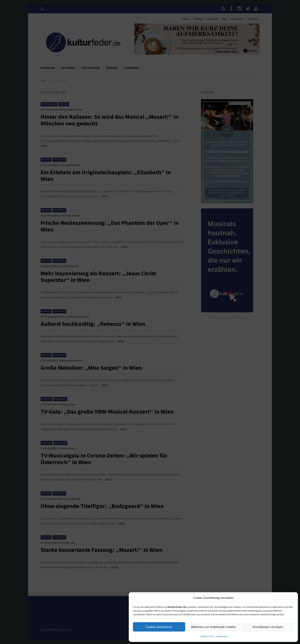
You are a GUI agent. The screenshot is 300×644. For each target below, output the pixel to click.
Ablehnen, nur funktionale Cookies (213, 627)
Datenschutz (207, 636)
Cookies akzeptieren (159, 627)
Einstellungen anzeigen (268, 627)
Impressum (222, 636)
